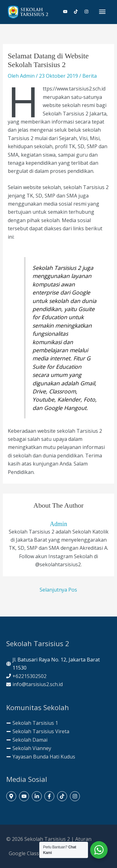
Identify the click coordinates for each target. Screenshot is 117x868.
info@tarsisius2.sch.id (38, 684)
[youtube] (68, 12)
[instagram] (87, 12)
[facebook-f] (50, 796)
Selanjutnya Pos (58, 590)
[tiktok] (78, 12)
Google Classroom (30, 853)
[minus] (32, 723)
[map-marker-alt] (12, 796)
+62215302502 (29, 676)
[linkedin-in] (38, 796)
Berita (90, 76)
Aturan (83, 839)
